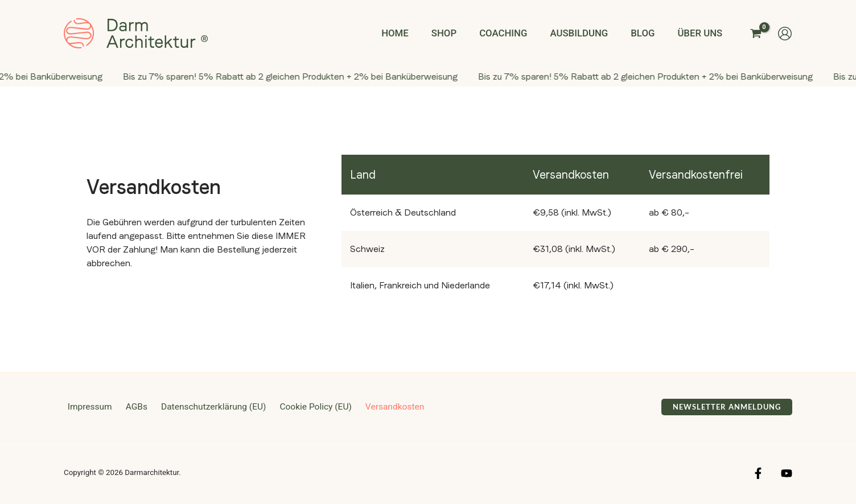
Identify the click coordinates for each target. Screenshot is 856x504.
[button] (727, 407)
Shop (460, 33)
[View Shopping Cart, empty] (756, 33)
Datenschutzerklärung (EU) (204, 406)
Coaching (516, 33)
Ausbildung (588, 33)
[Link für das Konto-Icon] (785, 34)
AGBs (130, 406)
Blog (648, 33)
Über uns (702, 33)
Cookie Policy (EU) (304, 406)
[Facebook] (758, 473)
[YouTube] (787, 473)
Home (415, 33)
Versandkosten (382, 406)
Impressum (87, 406)
